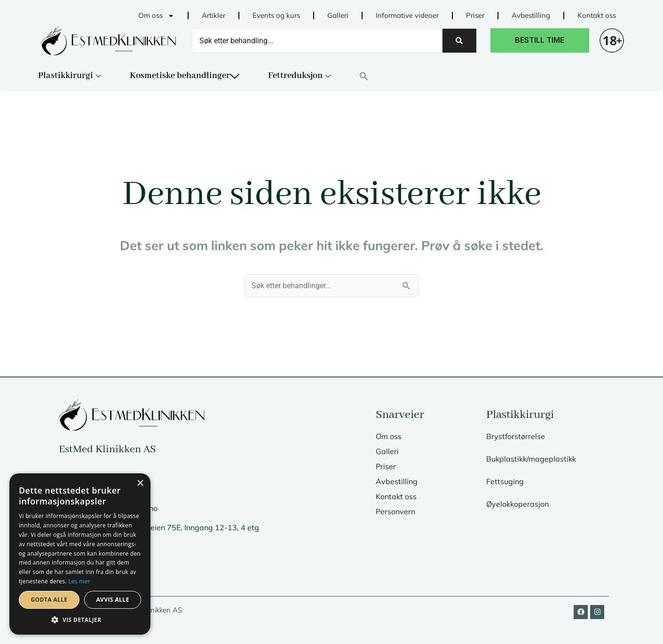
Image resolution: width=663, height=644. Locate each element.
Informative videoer (407, 15)
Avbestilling (531, 15)
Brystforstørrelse (516, 436)
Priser (475, 15)
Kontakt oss (597, 15)
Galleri (338, 15)
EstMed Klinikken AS (107, 449)
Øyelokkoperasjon (517, 504)
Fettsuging (505, 481)
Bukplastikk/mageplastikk (531, 459)
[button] (377, 76)
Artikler (213, 15)
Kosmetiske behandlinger (185, 76)
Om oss (156, 16)
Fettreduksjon (299, 76)
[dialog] (80, 554)
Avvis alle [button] (112, 600)
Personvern (395, 511)
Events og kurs (276, 15)
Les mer (79, 581)
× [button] (140, 483)
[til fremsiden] (108, 40)
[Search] (317, 41)
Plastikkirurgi (70, 76)
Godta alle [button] (49, 600)
